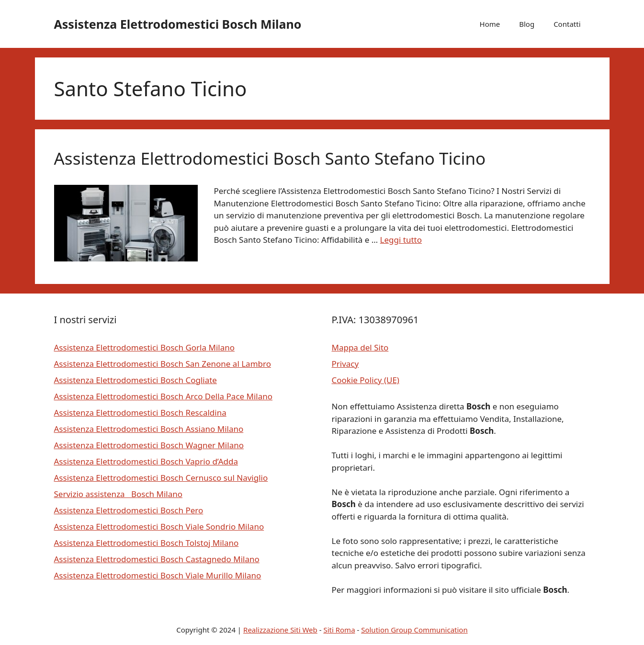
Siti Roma (339, 630)
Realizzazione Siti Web (280, 630)
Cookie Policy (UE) (366, 380)
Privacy (345, 364)
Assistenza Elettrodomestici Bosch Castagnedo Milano (157, 559)
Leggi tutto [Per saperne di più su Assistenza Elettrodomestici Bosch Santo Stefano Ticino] (401, 240)
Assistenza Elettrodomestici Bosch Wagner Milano (149, 445)
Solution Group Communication (414, 630)
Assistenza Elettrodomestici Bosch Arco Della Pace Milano (164, 396)
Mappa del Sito (360, 347)
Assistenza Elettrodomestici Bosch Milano (178, 24)
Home (490, 24)
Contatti (567, 24)
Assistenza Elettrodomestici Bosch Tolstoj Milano (147, 543)
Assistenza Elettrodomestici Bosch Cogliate (136, 380)
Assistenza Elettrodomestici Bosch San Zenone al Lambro (163, 364)
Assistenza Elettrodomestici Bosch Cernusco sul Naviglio (161, 478)
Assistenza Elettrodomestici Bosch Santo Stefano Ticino (270, 158)
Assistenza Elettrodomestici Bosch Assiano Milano (149, 429)
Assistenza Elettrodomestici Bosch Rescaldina (140, 413)
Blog (527, 24)
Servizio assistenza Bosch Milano (119, 494)
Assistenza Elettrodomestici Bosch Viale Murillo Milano (158, 575)
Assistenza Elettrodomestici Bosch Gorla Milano (144, 347)
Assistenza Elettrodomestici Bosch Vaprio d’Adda (146, 461)
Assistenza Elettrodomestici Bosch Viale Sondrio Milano (159, 526)
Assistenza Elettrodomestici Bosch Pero (129, 510)
